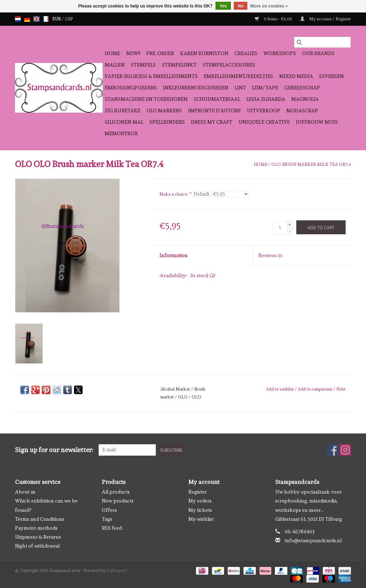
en (36, 19)
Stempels (143, 65)
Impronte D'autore (214, 111)
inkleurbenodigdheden (196, 88)
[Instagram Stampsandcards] (345, 450)
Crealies (246, 53)
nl (18, 19)
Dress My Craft (212, 122)
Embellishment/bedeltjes (238, 76)
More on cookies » (269, 6)
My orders (200, 501)
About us (25, 492)
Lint (240, 88)
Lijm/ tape (265, 88)
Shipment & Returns (38, 537)
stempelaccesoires (229, 65)
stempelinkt (179, 65)
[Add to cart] (321, 227)
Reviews (270, 255)
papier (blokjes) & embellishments (151, 76)
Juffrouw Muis (317, 122)
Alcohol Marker (175, 389)
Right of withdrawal (37, 546)
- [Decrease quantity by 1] (290, 231)
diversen (332, 76)
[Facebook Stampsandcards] (333, 450)
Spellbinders (167, 122)
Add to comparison (316, 389)
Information (174, 255)
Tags (107, 519)
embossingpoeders (131, 88)
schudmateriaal (217, 99)
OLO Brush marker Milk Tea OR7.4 (311, 165)
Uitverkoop (264, 111)
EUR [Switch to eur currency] (57, 19)
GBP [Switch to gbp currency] (69, 19)
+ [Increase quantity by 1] (290, 224)
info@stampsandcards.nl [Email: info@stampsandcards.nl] (313, 540)
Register (197, 492)
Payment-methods (36, 528)
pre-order (160, 53)
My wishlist (201, 519)
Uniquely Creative (264, 122)
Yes (223, 6)
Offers (109, 510)
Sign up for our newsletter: (54, 450)
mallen (115, 65)
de (27, 19)
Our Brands (318, 53)
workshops (280, 53)
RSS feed (112, 528)
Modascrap (302, 111)
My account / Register (326, 19)
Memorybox (121, 133)
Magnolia (305, 99)
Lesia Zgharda (266, 99)
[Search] (322, 42)
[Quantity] (280, 227)
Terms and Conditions (40, 519)
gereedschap (302, 88)
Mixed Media (296, 76)
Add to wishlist (280, 389)
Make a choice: (175, 194)
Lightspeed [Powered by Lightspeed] (117, 570)
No (241, 6)
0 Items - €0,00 (274, 19)
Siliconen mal (124, 122)
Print (341, 389)
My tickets (200, 510)
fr (46, 19)
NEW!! (133, 53)
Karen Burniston (204, 53)
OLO (183, 397)
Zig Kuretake (123, 111)
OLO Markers (164, 111)
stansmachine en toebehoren (146, 99)
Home (112, 53)
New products (118, 501)
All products (116, 492)
